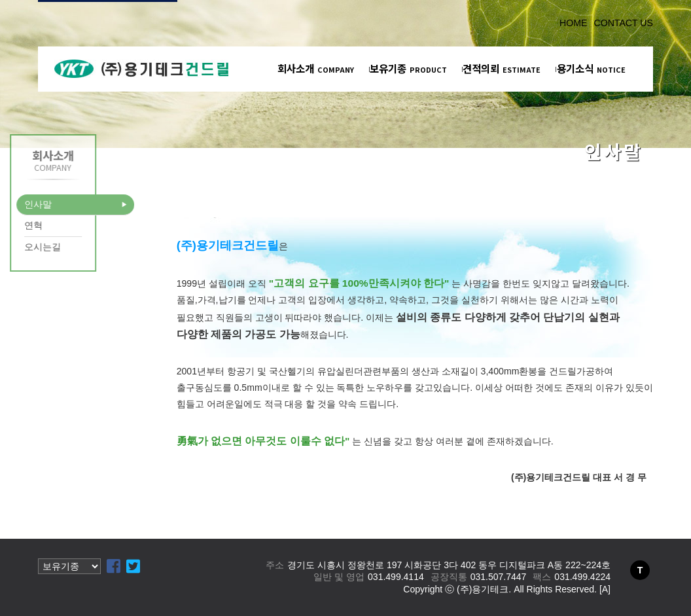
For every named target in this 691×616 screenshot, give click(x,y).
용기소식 (591, 68)
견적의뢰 (502, 68)
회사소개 (316, 68)
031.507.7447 (499, 577)
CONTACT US (623, 23)
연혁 (16, 225)
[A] (605, 589)
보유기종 (408, 68)
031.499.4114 (396, 577)
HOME (573, 23)
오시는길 (25, 247)
